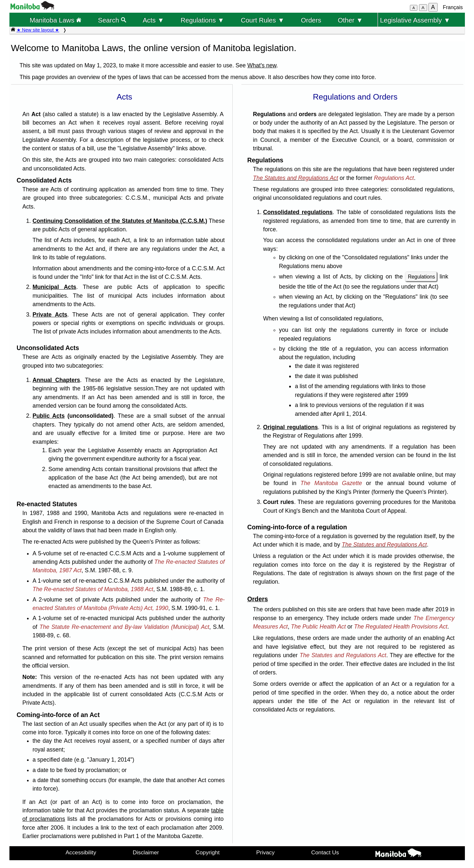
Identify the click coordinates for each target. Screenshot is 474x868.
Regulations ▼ (202, 20)
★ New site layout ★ (38, 30)
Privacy (265, 852)
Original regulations (291, 427)
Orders (311, 20)
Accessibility (81, 852)
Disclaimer (146, 852)
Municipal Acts (54, 287)
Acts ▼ (153, 20)
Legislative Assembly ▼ (415, 20)
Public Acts (49, 416)
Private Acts (50, 315)
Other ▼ (350, 20)
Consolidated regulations (298, 212)
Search (112, 20)
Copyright (208, 852)
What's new (262, 65)
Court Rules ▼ (263, 20)
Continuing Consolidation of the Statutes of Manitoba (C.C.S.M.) (120, 221)
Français (453, 7)
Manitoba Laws (55, 20)
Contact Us (325, 852)
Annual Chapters (56, 380)
